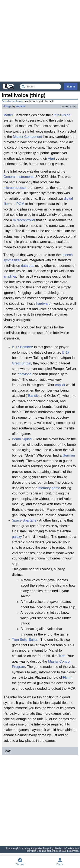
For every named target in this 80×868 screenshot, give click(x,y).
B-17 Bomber (22, 347)
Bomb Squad (22, 439)
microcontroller (24, 220)
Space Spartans (24, 520)
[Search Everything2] (40, 87)
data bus (28, 266)
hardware (43, 304)
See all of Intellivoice (12, 101)
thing (7, 106)
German (69, 455)
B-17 (66, 352)
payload (26, 374)
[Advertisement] (40, 41)
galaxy (17, 537)
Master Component (27, 137)
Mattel (8, 115)
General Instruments (19, 177)
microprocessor (15, 188)
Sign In (71, 87)
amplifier (10, 276)
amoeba (21, 106)
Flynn (67, 678)
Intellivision (62, 115)
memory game (49, 488)
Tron (62, 656)
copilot (60, 385)
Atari (51, 159)
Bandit (33, 396)
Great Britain (22, 363)
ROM (20, 204)
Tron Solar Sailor (25, 640)
